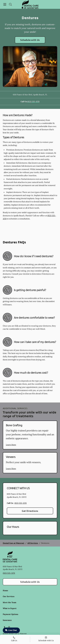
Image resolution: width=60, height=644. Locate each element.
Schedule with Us (30, 40)
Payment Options (11, 614)
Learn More (11, 445)
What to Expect (10, 608)
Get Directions (30, 511)
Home (5, 590)
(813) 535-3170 (33, 102)
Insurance (7, 620)
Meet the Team (10, 602)
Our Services (9, 596)
